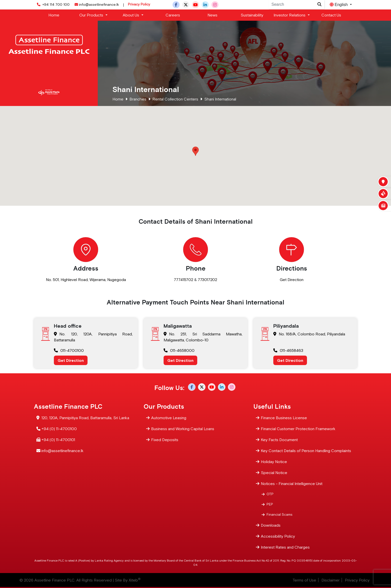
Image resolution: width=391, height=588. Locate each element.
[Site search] (319, 4)
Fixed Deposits (165, 439)
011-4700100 (69, 350)
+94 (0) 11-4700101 (58, 439)
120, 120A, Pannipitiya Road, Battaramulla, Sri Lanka (85, 417)
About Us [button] (131, 15)
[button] (195, 151)
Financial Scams (280, 514)
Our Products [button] (92, 15)
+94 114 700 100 (53, 4)
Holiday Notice (274, 461)
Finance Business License (284, 417)
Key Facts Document (279, 439)
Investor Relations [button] (290, 15)
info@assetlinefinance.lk (96, 4)
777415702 (184, 280)
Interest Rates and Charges (285, 547)
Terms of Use (304, 580)
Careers (173, 15)
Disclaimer (331, 580)
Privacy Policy (139, 4)
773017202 (207, 280)
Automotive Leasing (169, 417)
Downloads (271, 525)
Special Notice (274, 472)
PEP (270, 504)
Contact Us (331, 15)
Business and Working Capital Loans (183, 428)
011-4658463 (288, 350)
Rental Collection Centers (175, 99)
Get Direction (292, 280)
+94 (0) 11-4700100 (59, 428)
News (212, 15)
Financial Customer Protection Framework (298, 428)
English (339, 5)
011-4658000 (179, 350)
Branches (138, 99)
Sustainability (252, 15)
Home (54, 15)
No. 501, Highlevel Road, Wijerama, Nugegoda (86, 280)
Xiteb (135, 580)
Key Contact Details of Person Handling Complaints (306, 450)
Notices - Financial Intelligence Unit (292, 483)
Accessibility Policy (278, 536)
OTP (270, 494)
